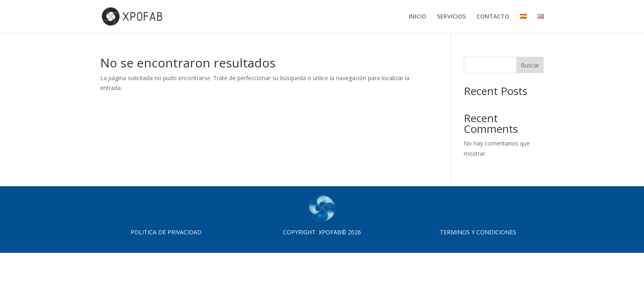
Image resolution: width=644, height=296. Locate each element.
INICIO (417, 17)
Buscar (530, 65)
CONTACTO (493, 17)
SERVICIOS (451, 17)
